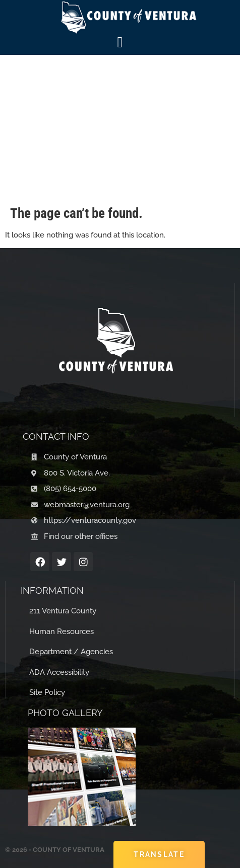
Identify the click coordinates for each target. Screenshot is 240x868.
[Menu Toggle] (120, 42)
